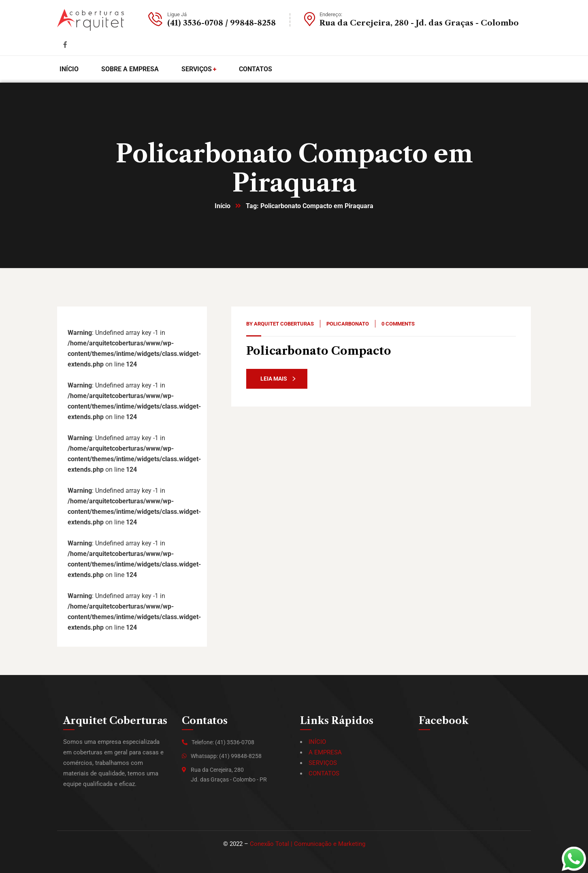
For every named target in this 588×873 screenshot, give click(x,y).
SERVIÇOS (323, 763)
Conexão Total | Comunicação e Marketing (308, 844)
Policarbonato (348, 324)
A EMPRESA (325, 752)
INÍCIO (317, 742)
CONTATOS (324, 773)
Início (223, 206)
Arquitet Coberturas (284, 324)
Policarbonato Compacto (319, 351)
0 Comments (398, 324)
